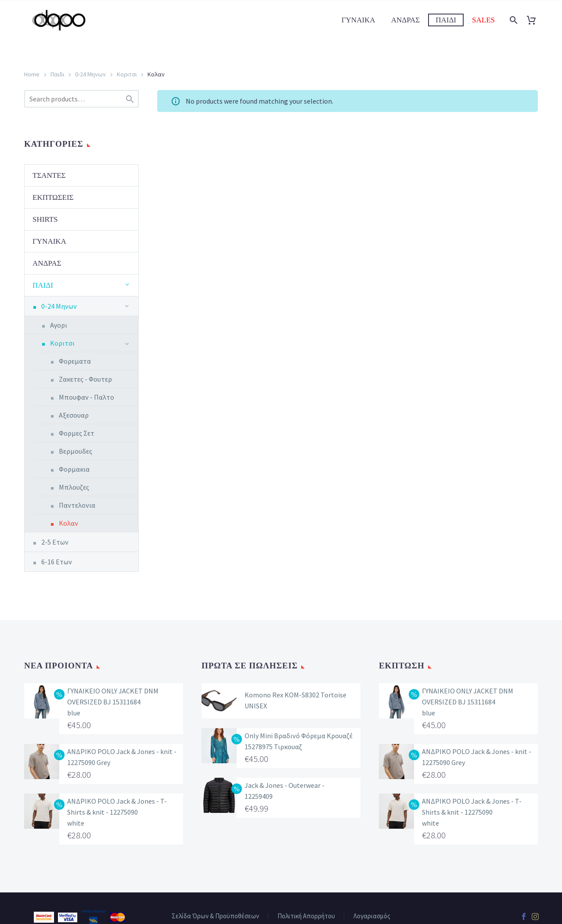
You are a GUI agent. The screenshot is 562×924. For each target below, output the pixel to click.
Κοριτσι (127, 74)
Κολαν (68, 523)
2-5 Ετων (55, 542)
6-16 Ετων (57, 562)
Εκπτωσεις (53, 197)
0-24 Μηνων (90, 74)
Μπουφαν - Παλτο (86, 397)
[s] (81, 99)
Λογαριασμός (372, 916)
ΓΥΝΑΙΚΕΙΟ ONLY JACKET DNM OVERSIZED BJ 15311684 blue (113, 702)
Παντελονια (77, 505)
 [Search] (130, 99)
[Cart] (535, 20)
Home (32, 74)
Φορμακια (74, 469)
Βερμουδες (76, 451)
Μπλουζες (74, 487)
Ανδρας (406, 20)
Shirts (45, 219)
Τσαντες (49, 175)
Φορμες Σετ (77, 433)
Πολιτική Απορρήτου (306, 916)
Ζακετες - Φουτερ (85, 379)
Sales (483, 20)
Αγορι (59, 325)
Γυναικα (358, 20)
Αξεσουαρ (74, 415)
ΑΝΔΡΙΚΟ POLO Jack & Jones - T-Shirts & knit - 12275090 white (117, 812)
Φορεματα (75, 361)
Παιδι (446, 20)
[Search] (513, 20)
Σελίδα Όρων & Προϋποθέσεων (215, 916)
